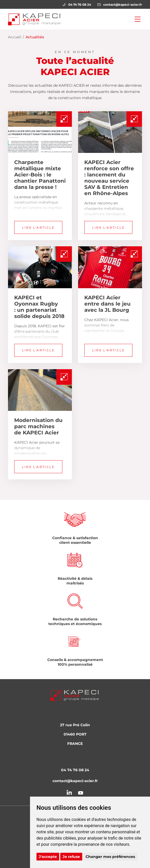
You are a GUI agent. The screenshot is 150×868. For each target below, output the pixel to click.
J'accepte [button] (48, 857)
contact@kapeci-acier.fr (120, 5)
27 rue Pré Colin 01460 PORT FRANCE (75, 734)
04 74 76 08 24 (77, 5)
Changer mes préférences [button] (110, 857)
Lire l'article (38, 228)
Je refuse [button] (71, 857)
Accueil (15, 37)
